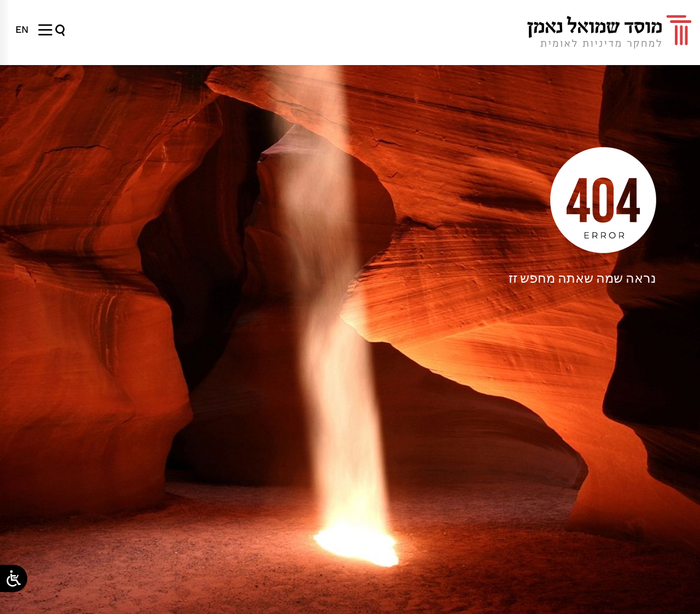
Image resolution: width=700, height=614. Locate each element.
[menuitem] (22, 30)
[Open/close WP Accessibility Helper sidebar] (14, 578)
